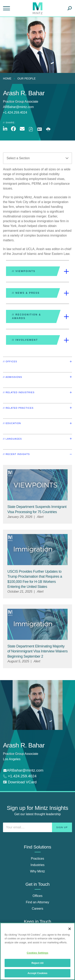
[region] (37, 951)
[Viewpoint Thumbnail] (37, 485)
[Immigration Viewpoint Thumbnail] (37, 550)
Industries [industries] (37, 865)
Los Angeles (12, 759)
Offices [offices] (38, 896)
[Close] (70, 929)
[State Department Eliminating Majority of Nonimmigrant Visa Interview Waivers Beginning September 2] (37, 651)
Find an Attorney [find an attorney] (37, 902)
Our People (26, 79)
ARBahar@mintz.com (18, 107)
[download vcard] (20, 782)
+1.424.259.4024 (22, 776)
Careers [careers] (37, 909)
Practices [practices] (38, 859)
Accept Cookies (37, 973)
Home (7, 79)
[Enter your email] (37, 827)
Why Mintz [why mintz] (37, 871)
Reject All (37, 963)
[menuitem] (8, 79)
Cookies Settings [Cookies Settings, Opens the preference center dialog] (38, 953)
